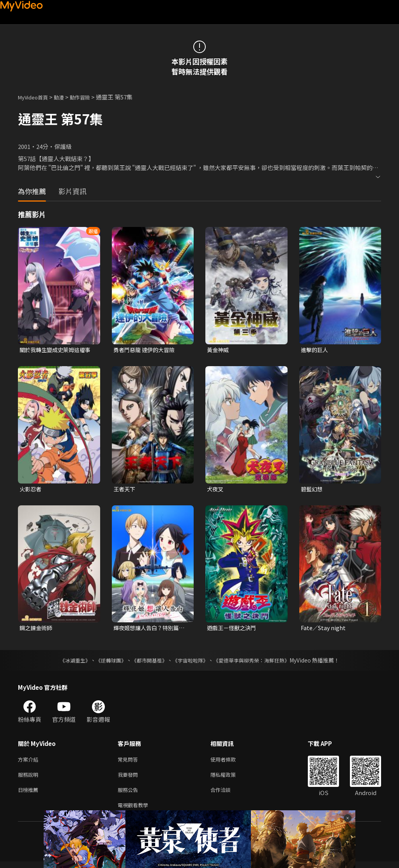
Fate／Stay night (324, 630)
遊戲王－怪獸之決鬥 (233, 630)
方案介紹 (30, 762)
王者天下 (125, 490)
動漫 (65, 97)
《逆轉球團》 (106, 662)
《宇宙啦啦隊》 (191, 662)
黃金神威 (219, 350)
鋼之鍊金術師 (37, 630)
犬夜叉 (216, 490)
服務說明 (30, 778)
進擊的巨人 (315, 350)
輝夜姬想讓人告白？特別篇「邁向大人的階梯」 (148, 630)
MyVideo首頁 (36, 97)
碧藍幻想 (312, 490)
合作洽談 (227, 794)
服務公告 (129, 794)
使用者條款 (230, 762)
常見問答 (129, 762)
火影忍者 (31, 490)
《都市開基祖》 (147, 662)
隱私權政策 (230, 778)
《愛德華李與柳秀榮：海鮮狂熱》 (256, 662)
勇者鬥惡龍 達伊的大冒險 (146, 350)
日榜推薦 (30, 794)
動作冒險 (88, 97)
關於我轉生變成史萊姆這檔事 (55, 350)
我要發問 (129, 778)
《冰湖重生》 (68, 662)
